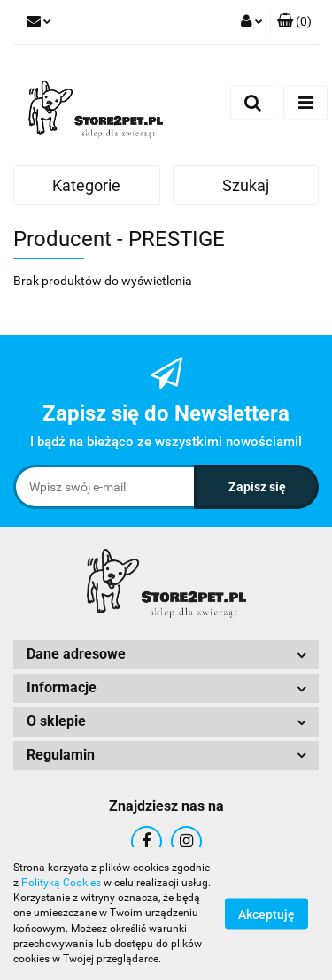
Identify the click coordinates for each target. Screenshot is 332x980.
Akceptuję (266, 914)
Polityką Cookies (61, 883)
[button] (294, 22)
